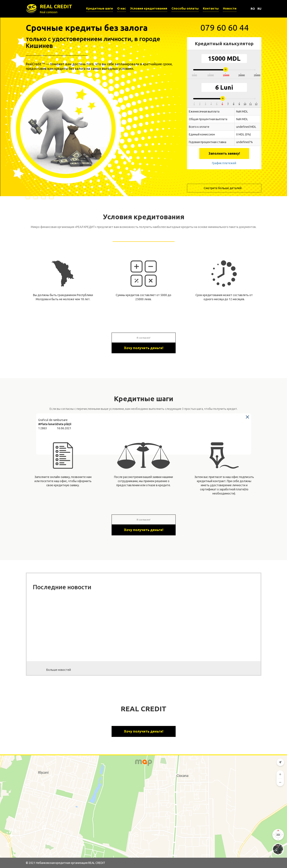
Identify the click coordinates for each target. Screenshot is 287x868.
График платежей (224, 163)
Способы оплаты (185, 8)
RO (253, 9)
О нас (121, 8)
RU (259, 9)
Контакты (211, 8)
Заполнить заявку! (224, 153)
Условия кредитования (149, 8)
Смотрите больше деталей (223, 188)
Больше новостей (59, 670)
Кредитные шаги (99, 8)
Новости (230, 8)
